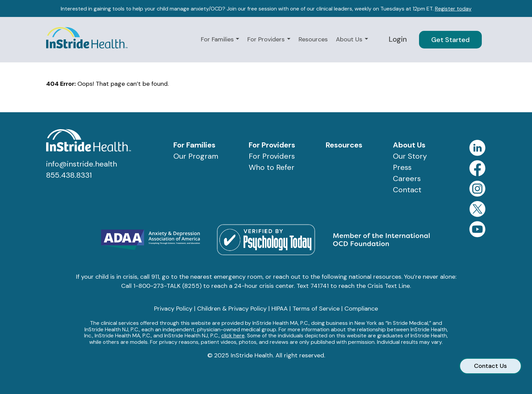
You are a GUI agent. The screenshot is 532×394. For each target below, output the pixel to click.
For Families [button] (218, 39)
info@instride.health (82, 164)
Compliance (361, 309)
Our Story (410, 156)
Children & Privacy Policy (232, 309)
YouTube (477, 229)
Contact (407, 190)
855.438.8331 (69, 175)
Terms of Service (316, 309)
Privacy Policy (173, 309)
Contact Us (490, 366)
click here (233, 336)
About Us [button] (350, 39)
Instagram (477, 189)
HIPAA (280, 309)
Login (398, 39)
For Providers (272, 145)
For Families (194, 145)
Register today (453, 9)
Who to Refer (272, 167)
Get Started (450, 40)
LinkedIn (477, 148)
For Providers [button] (267, 39)
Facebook (477, 168)
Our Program (196, 156)
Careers (407, 179)
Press (402, 167)
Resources (313, 39)
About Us (409, 145)
